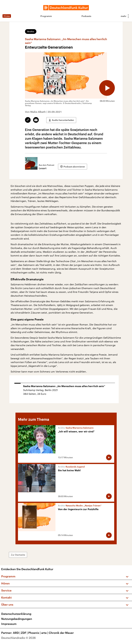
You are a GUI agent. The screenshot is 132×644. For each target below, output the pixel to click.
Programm (46, 16)
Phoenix (35, 633)
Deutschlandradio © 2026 (19, 638)
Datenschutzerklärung (16, 614)
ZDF (25, 633)
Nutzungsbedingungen (17, 619)
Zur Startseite (18, 555)
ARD (17, 633)
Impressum (9, 624)
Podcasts (86, 16)
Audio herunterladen (63, 120)
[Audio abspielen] (107, 88)
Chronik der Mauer (61, 633)
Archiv (31, 31)
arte (45, 633)
